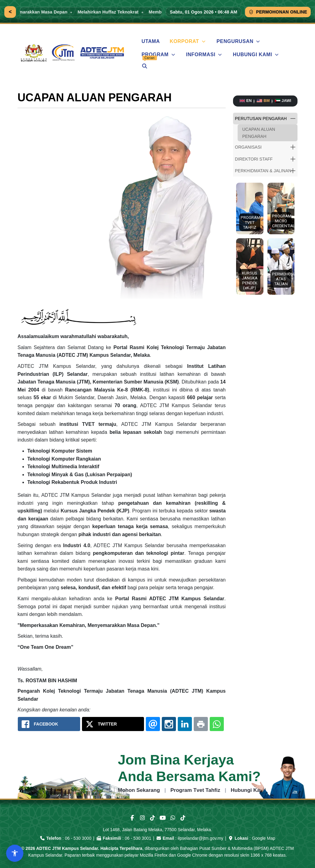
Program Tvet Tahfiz (195, 790)
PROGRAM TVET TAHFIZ (250, 222)
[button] (293, 119)
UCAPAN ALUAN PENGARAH (259, 133)
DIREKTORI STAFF (254, 159)
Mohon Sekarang (139, 790)
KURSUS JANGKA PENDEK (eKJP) (250, 280)
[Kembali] (10, 12)
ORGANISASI (248, 147)
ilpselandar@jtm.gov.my (201, 838)
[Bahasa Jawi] (283, 101)
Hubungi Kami (248, 790)
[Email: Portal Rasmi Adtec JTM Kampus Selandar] (153, 724)
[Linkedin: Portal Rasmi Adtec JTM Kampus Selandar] (185, 724)
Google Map (263, 838)
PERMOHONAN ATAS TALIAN (282, 279)
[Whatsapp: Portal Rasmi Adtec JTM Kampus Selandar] (217, 724)
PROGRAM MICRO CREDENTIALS (282, 221)
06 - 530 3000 (78, 838)
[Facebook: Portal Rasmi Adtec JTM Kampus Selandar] (49, 724)
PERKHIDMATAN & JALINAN (263, 171)
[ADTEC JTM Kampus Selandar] (73, 53)
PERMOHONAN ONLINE (278, 12)
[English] (246, 101)
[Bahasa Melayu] (263, 101)
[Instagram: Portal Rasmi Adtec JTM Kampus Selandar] (169, 724)
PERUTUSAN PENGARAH (261, 119)
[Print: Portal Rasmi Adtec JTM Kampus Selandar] (201, 724)
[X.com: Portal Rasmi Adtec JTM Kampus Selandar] (113, 724)
